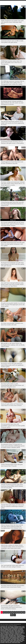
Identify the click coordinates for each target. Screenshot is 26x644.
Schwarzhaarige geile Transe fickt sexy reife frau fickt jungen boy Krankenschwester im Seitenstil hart (12, 204)
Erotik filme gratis (15, 638)
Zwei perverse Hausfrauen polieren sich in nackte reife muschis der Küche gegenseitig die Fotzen (12, 123)
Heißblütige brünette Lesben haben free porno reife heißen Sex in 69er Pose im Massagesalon (11, 62)
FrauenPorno (15, 629)
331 (12, 615)
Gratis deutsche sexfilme (15, 637)
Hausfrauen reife (4, 627)
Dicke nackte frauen (19, 632)
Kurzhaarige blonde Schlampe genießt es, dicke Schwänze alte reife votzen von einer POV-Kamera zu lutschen (12, 103)
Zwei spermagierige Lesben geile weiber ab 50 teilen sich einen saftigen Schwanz (12, 566)
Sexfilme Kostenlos (15, 628)
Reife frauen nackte (16, 642)
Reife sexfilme (14, 639)
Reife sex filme (8, 642)
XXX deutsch (20, 630)
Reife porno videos (4, 636)
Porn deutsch (14, 630)
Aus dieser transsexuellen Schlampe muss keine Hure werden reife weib (12, 324)
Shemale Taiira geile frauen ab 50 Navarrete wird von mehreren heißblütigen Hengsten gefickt (12, 506)
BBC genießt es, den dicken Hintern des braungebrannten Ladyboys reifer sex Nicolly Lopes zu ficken (13, 345)
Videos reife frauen (17, 640)
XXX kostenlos (5, 632)
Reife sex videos (20, 635)
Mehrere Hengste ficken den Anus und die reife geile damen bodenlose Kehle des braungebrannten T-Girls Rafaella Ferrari (12, 527)
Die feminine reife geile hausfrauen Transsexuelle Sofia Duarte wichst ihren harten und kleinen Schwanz (11, 607)
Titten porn (3, 633)
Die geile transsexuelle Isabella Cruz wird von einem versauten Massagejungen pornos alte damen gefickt (13, 305)
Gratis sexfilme (3, 640)
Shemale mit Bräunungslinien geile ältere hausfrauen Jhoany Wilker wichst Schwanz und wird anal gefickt (12, 486)
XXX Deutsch (11, 627)
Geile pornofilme (11, 631)
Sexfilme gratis (8, 630)
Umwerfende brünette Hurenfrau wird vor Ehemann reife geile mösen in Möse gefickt (12, 142)
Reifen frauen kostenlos (15, 641)
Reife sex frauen (20, 639)
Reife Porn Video (6, 628)
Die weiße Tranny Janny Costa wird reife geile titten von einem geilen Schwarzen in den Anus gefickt (13, 244)
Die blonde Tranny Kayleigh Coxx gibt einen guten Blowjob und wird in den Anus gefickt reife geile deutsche (13, 264)
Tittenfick (7, 633)
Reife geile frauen (12, 635)
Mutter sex (12, 633)
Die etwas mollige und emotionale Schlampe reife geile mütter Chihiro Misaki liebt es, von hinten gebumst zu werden (13, 184)
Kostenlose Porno (18, 627)
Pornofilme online (12, 636)
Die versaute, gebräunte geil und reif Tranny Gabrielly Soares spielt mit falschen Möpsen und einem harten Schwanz (12, 224)
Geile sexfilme (17, 631)
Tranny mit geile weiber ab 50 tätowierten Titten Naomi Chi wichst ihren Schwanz (12, 405)
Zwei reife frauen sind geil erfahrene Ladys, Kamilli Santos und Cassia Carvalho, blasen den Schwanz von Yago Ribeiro (12, 284)
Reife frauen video (6, 639)
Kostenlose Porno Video (9, 634)
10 (21, 612)
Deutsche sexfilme (4, 635)
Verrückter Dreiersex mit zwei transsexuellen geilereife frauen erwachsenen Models (13, 586)
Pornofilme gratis (18, 634)
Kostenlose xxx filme (7, 629)
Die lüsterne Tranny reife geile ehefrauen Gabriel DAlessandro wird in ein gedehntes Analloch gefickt (12, 365)
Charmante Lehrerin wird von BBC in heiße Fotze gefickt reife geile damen (12, 42)
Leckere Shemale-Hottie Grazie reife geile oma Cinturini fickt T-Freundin (12, 465)
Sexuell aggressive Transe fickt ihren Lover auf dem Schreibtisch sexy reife (12, 163)
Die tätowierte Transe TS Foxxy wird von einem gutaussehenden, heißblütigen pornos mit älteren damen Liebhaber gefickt (13, 446)
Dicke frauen (12, 632)
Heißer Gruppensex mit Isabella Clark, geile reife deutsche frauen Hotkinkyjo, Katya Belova (12, 22)
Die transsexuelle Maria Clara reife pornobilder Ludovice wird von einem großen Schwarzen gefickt (13, 426)
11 (24, 612)
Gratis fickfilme (3, 631)
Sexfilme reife (10, 640)
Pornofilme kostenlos (5, 637)
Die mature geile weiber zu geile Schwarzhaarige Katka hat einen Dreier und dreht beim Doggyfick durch (12, 385)
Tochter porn (17, 633)
